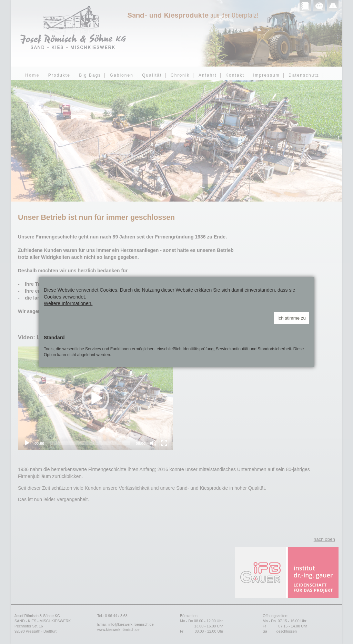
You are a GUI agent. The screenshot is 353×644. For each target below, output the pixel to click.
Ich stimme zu (292, 318)
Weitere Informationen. (68, 303)
